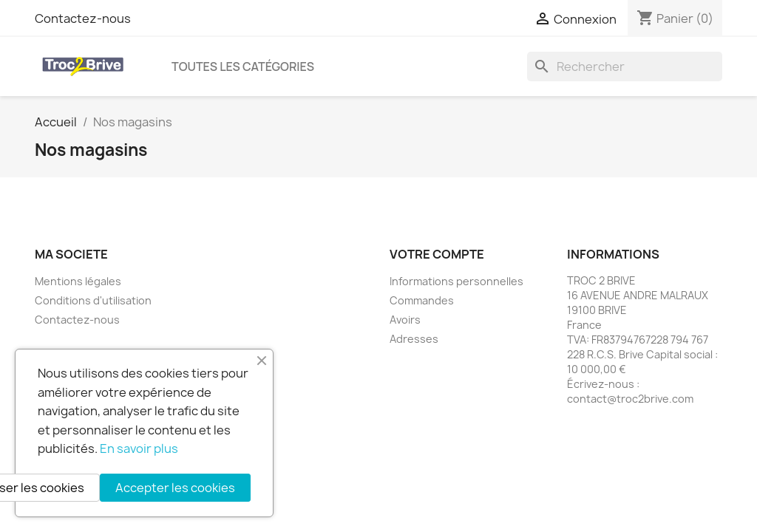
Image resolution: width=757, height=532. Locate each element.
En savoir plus (139, 449)
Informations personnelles (456, 281)
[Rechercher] (625, 66)
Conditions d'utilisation (93, 300)
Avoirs (405, 320)
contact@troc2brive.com (630, 399)
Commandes (422, 300)
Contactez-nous (83, 18)
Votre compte (437, 254)
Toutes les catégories (243, 66)
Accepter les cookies (175, 488)
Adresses (414, 339)
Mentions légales (78, 281)
